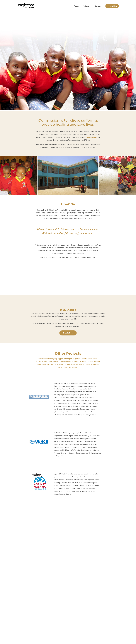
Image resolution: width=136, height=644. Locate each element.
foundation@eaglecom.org (75, 630)
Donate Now (112, 8)
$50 (42, 541)
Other (94, 541)
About (76, 8)
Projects (86, 8)
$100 (55, 541)
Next (68, 548)
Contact (98, 8)
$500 (81, 541)
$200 (68, 541)
